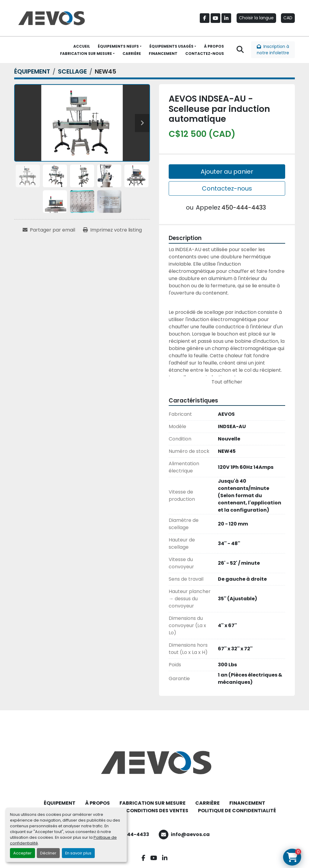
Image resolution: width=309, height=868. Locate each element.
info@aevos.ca (190, 834)
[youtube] (215, 18)
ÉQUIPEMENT (60, 803)
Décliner (48, 853)
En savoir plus (78, 853)
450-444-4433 (244, 207)
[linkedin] (226, 18)
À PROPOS (214, 46)
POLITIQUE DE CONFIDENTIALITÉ (237, 811)
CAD (288, 18)
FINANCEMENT (163, 54)
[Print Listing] (112, 230)
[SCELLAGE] (72, 71)
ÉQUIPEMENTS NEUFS (118, 46)
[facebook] (205, 18)
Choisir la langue (256, 18)
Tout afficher (227, 382)
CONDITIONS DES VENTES (157, 811)
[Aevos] (154, 762)
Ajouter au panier (227, 172)
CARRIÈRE (132, 54)
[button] (120, 46)
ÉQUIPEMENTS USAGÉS (171, 46)
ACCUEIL (82, 46)
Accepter (22, 853)
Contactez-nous (227, 188)
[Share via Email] (49, 230)
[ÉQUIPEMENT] (32, 71)
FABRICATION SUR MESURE (86, 54)
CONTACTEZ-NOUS (205, 54)
